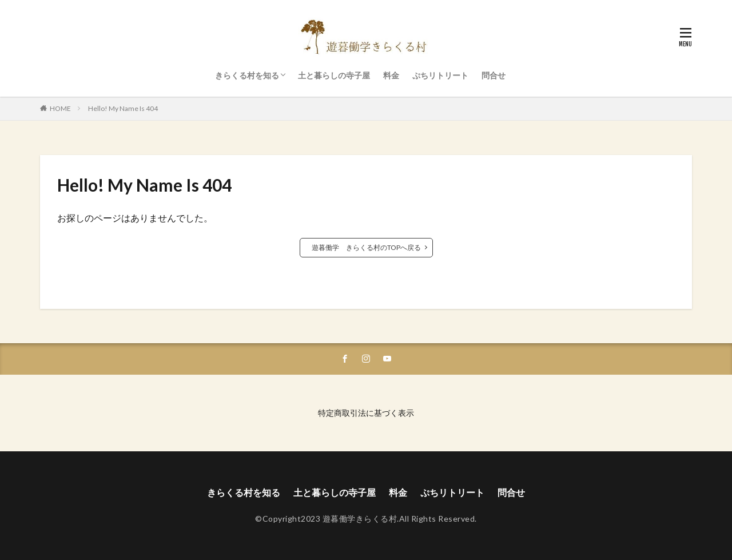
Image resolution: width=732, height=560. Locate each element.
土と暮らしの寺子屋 (334, 75)
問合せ (494, 75)
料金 (391, 75)
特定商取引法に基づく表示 (366, 413)
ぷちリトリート (440, 75)
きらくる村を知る (247, 75)
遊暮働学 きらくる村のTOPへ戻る (366, 247)
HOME (60, 108)
